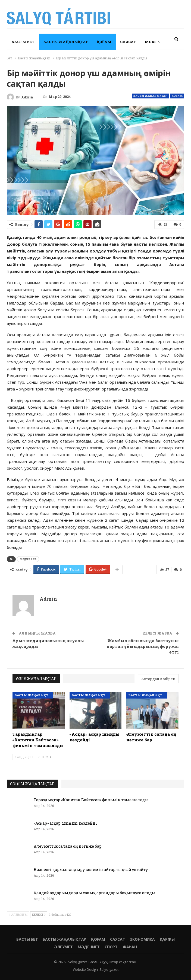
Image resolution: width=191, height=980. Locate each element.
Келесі (44, 757)
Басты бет (23, 42)
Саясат (128, 42)
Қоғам (104, 42)
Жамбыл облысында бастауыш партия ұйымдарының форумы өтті (143, 646)
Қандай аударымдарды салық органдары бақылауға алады (95, 893)
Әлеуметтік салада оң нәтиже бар (68, 846)
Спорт (111, 947)
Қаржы (167, 939)
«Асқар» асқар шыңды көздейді (65, 823)
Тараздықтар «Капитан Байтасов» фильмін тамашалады (91, 800)
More (151, 42)
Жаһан (130, 947)
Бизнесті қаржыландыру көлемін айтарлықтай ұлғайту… (92, 869)
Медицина (28, 559)
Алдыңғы (24, 757)
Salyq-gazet (109, 969)
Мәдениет (89, 947)
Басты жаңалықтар (66, 42)
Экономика (143, 939)
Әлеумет (63, 947)
